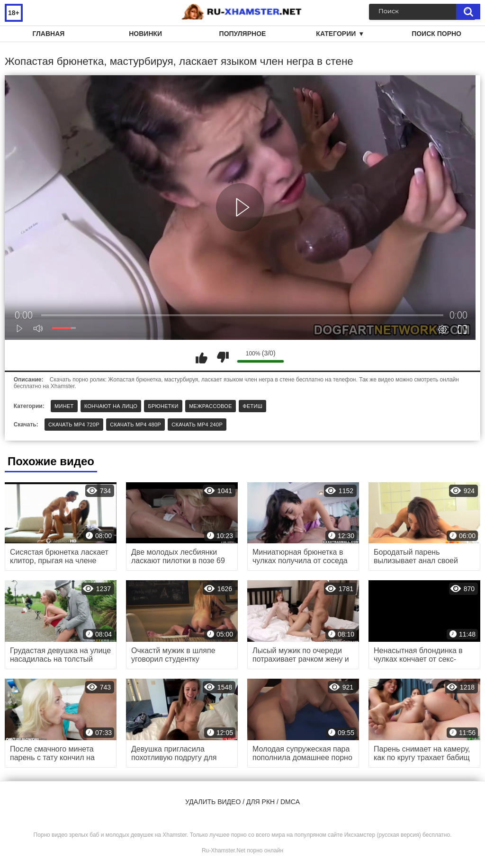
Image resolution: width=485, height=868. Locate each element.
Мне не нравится (223, 357)
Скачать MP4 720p (74, 425)
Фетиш (252, 406)
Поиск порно (436, 34)
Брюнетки (163, 406)
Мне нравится (201, 357)
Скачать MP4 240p (197, 425)
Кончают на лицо (111, 406)
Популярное (243, 34)
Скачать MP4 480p (135, 425)
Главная (48, 34)
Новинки (145, 34)
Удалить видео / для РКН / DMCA (242, 802)
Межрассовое (211, 406)
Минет (64, 406)
